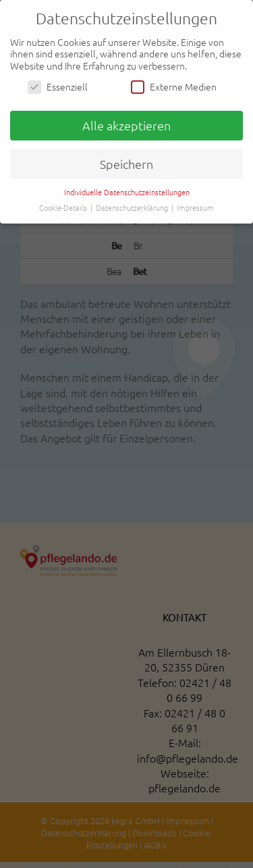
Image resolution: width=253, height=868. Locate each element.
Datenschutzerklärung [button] (133, 207)
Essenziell (58, 87)
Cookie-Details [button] (64, 207)
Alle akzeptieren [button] (126, 125)
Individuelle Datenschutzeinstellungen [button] (127, 191)
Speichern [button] (126, 163)
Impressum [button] (195, 207)
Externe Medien (174, 87)
